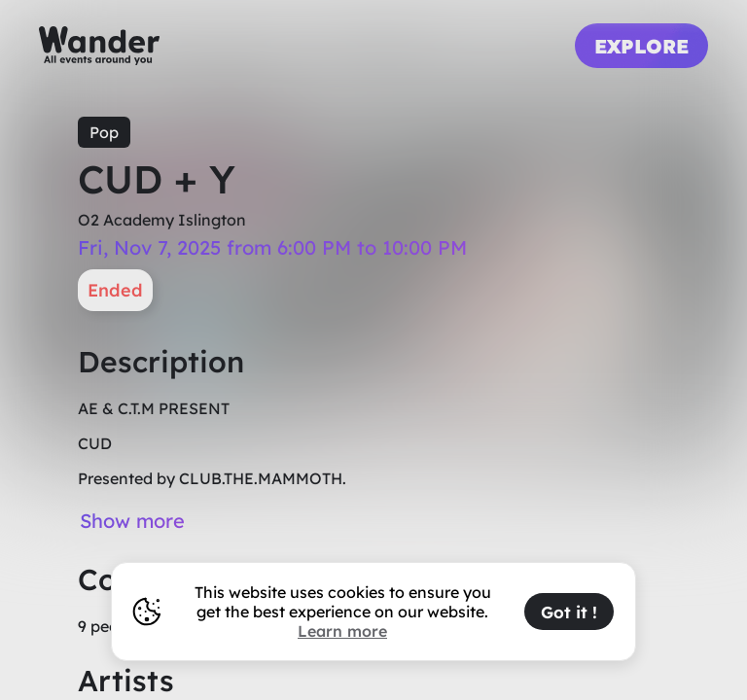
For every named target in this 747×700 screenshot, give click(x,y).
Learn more (342, 631)
